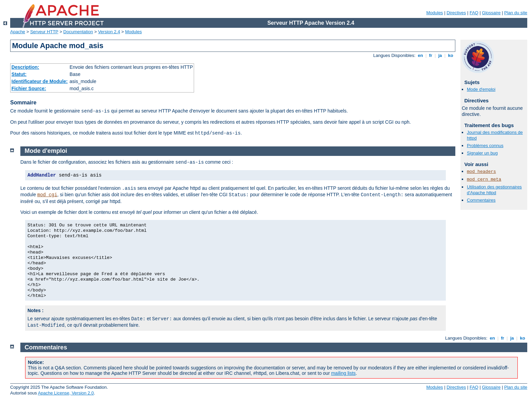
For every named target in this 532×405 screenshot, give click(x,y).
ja (440, 55)
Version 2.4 (109, 32)
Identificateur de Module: (40, 81)
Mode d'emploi (481, 89)
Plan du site (516, 13)
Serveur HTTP (44, 32)
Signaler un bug (482, 153)
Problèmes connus (485, 146)
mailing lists (343, 373)
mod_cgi (47, 195)
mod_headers (481, 172)
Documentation (78, 32)
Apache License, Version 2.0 (66, 393)
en (420, 55)
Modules (434, 13)
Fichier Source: (29, 88)
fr (431, 55)
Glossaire (491, 13)
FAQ (474, 13)
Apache (18, 32)
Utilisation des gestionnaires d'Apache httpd (494, 190)
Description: (25, 67)
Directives (456, 13)
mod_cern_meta (484, 179)
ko (451, 55)
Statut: (19, 74)
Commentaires (481, 200)
